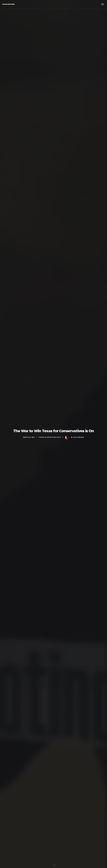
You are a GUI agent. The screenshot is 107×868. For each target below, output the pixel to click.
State (59, 437)
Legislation (51, 437)
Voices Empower (8, 4)
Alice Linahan (79, 437)
